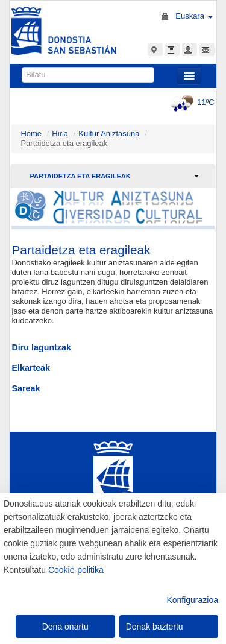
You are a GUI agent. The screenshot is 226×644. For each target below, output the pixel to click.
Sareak (26, 388)
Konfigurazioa (192, 600)
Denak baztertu (155, 627)
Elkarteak (31, 368)
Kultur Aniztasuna (109, 134)
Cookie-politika (76, 570)
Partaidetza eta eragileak (80, 176)
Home (31, 134)
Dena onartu (65, 627)
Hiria (60, 134)
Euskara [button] (194, 16)
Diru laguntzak (41, 347)
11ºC (191, 102)
